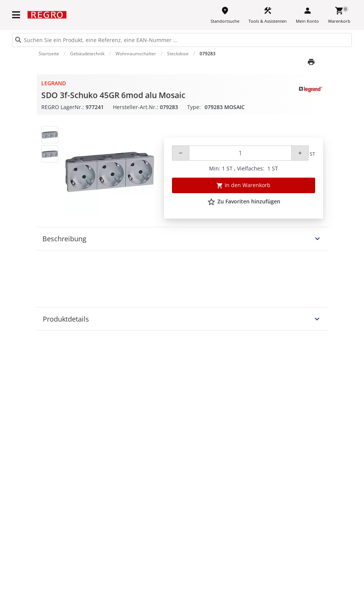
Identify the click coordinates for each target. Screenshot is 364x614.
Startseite (49, 54)
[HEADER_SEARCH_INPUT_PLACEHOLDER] (182, 40)
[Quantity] (240, 153)
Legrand (54, 83)
